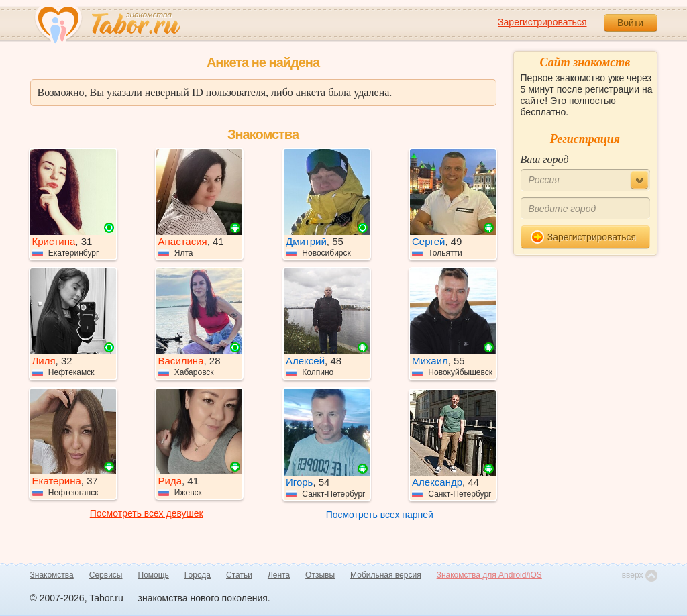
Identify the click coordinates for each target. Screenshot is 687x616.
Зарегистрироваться (542, 22)
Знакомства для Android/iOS (489, 575)
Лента (279, 575)
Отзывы (320, 575)
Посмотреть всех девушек (147, 513)
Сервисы (106, 575)
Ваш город (545, 159)
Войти (630, 23)
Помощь (154, 575)
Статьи (239, 575)
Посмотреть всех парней (380, 515)
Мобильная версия (386, 575)
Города (198, 575)
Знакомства (52, 575)
